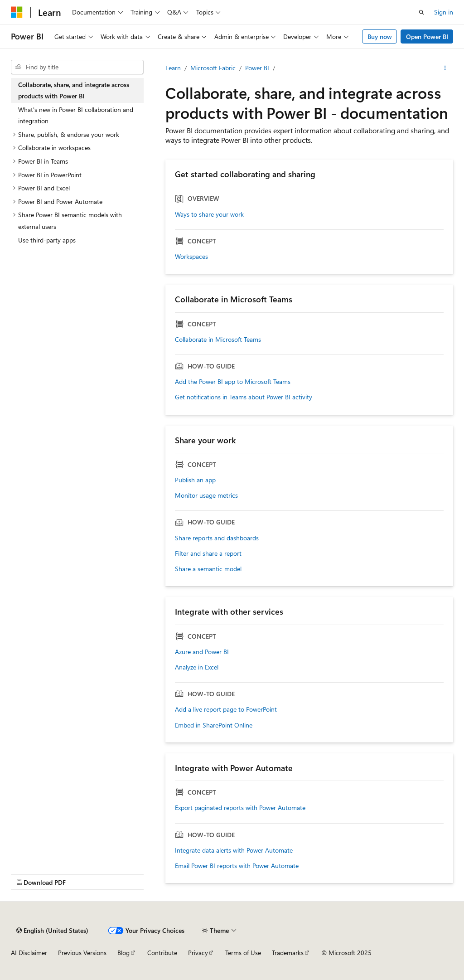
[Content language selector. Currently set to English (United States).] (52, 931)
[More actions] (445, 68)
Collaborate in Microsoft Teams (218, 340)
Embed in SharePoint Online (214, 725)
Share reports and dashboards (217, 538)
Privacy (198, 953)
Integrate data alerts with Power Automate (234, 850)
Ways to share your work (209, 214)
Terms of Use (243, 953)
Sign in (444, 12)
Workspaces (191, 257)
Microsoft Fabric (213, 68)
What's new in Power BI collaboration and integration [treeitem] (76, 115)
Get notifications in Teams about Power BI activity (244, 397)
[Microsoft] (17, 12)
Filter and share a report (208, 553)
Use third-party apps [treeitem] (47, 240)
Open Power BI (427, 36)
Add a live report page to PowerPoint (226, 709)
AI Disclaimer (29, 953)
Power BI (257, 68)
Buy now (380, 36)
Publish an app (195, 480)
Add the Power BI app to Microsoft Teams (233, 382)
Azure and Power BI (202, 652)
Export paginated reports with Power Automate (240, 808)
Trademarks (288, 953)
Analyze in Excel (197, 667)
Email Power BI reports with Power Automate (237, 866)
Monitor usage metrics (206, 495)
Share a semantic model (208, 569)
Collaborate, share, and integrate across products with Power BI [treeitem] (74, 90)
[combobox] (77, 67)
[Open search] (421, 12)
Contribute (162, 953)
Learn (173, 68)
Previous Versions (82, 953)
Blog (123, 953)
